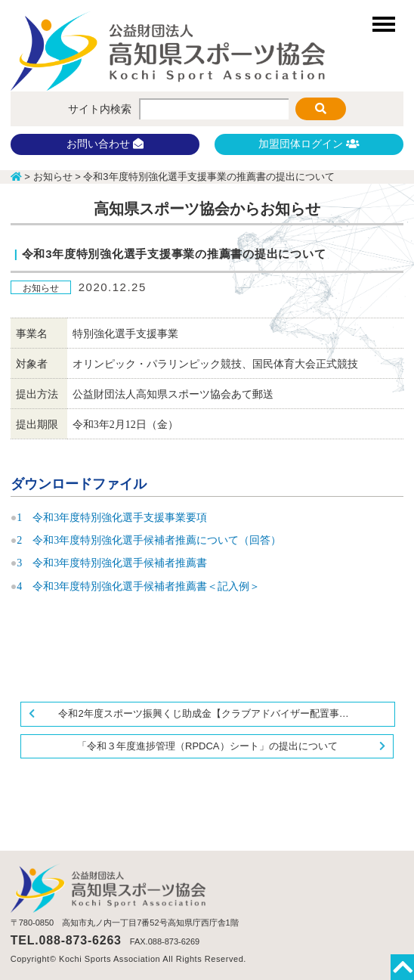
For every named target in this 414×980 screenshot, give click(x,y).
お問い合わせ (105, 144)
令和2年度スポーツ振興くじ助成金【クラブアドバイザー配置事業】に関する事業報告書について (226, 713)
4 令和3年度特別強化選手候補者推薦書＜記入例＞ (138, 586)
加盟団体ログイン (309, 144)
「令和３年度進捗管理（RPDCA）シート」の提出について (207, 746)
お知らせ (41, 288)
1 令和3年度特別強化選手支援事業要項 (112, 518)
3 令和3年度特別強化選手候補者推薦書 (112, 563)
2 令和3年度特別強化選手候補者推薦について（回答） (149, 540)
